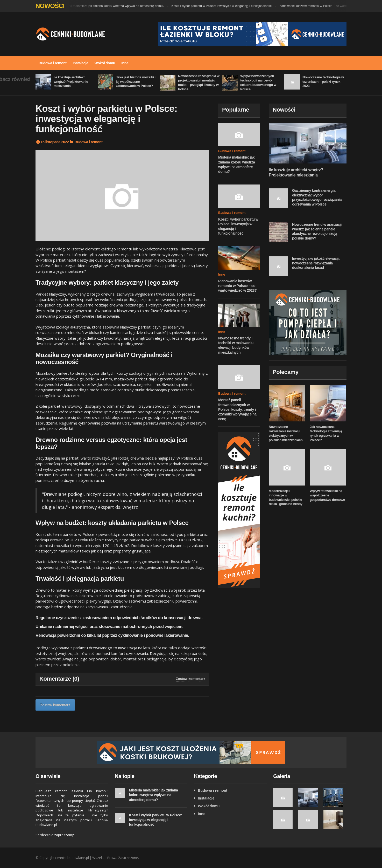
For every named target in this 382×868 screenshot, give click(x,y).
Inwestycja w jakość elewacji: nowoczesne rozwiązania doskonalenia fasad (316, 263)
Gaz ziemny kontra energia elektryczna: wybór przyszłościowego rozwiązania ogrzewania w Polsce (317, 197)
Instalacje (81, 63)
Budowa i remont (53, 63)
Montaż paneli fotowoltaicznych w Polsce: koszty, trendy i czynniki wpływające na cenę (237, 409)
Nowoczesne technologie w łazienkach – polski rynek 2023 (323, 82)
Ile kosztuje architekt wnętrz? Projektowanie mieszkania (71, 82)
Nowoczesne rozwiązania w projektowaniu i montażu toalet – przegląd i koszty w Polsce (199, 83)
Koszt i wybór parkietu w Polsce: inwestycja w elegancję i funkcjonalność (224, 6)
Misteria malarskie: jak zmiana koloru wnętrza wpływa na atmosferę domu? (115, 6)
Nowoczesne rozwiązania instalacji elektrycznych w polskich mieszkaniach (286, 433)
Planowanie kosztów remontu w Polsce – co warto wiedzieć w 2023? (328, 6)
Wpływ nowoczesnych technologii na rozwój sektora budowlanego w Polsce (258, 83)
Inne (125, 63)
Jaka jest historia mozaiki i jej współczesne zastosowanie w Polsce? (136, 82)
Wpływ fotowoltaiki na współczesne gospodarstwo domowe (327, 495)
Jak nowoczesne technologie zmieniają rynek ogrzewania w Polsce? (326, 433)
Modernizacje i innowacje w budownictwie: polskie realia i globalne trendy (286, 497)
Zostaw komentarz (191, 679)
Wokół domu (105, 63)
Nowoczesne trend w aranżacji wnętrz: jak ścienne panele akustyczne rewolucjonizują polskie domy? (317, 231)
